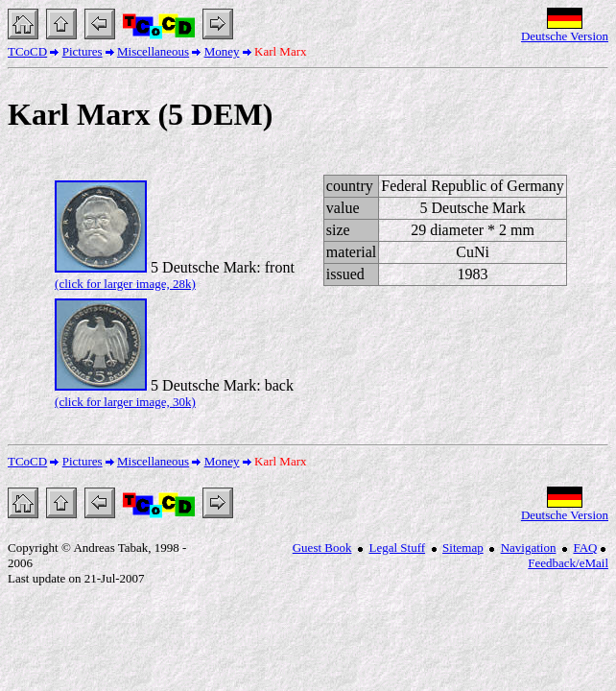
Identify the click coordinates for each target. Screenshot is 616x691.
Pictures (83, 51)
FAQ (585, 548)
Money (222, 51)
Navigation (529, 548)
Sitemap (463, 548)
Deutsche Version (565, 36)
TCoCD (27, 51)
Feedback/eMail (568, 563)
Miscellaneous (153, 51)
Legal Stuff (397, 548)
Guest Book (322, 548)
